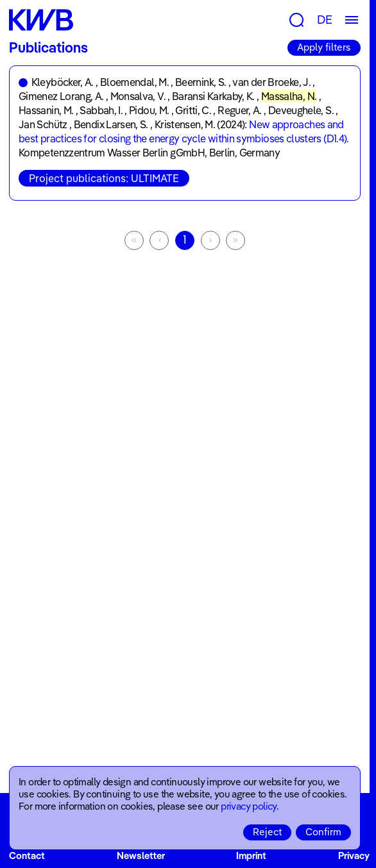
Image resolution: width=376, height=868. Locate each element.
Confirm (323, 832)
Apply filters (324, 47)
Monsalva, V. (138, 96)
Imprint (251, 855)
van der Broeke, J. (271, 82)
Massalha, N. (289, 96)
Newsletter (141, 855)
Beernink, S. (201, 82)
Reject (267, 832)
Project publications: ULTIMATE (104, 178)
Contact (27, 855)
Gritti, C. (193, 110)
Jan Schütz (43, 124)
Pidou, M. (149, 110)
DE (325, 20)
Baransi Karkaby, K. (213, 96)
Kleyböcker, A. (63, 82)
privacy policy (249, 806)
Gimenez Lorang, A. (61, 96)
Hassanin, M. (46, 110)
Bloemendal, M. (134, 82)
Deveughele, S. (301, 110)
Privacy (354, 855)
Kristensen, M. (185, 124)
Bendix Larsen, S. (111, 124)
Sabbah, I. (101, 110)
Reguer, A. (240, 110)
